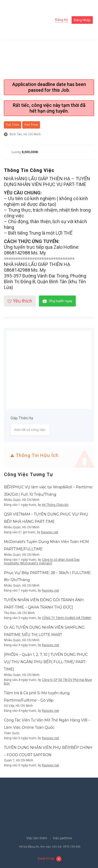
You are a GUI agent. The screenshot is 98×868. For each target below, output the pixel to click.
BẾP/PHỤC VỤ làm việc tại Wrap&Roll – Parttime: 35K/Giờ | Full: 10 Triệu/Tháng (48, 491)
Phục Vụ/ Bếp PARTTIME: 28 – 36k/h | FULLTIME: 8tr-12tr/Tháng (48, 576)
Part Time (31, 125)
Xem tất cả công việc (30, 430)
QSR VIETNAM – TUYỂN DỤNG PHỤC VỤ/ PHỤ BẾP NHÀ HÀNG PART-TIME (46, 518)
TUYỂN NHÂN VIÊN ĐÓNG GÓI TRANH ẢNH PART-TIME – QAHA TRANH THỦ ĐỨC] (44, 604)
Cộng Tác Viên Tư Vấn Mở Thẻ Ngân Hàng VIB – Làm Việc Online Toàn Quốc (47, 724)
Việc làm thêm (37, 838)
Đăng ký (61, 20)
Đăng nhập (82, 20)
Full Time (13, 125)
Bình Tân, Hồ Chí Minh (25, 134)
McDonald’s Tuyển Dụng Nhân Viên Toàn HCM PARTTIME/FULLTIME (46, 545)
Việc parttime (62, 838)
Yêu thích (20, 301)
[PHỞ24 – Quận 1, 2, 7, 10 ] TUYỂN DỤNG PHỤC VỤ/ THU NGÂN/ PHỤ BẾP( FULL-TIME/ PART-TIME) (46, 662)
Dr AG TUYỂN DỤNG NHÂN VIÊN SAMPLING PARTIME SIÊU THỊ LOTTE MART (44, 631)
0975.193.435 (72, 847)
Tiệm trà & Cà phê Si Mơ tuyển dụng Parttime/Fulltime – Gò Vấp (37, 697)
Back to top (50, 859)
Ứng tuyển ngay (57, 301)
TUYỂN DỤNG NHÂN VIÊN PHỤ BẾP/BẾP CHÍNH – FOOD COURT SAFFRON (48, 751)
